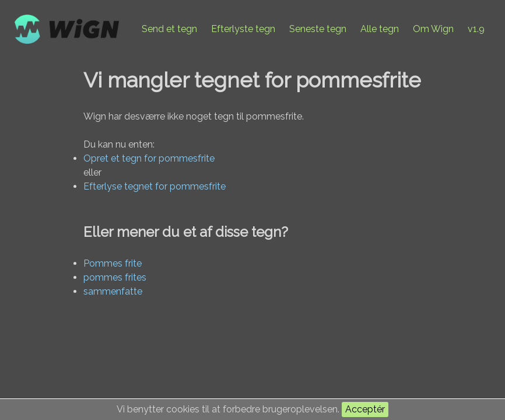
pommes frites (115, 277)
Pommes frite (113, 263)
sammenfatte (113, 291)
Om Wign (433, 29)
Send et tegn (169, 29)
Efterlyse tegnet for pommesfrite (155, 186)
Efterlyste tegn (243, 29)
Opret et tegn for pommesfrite (149, 158)
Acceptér (365, 409)
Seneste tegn (318, 29)
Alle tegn (380, 29)
